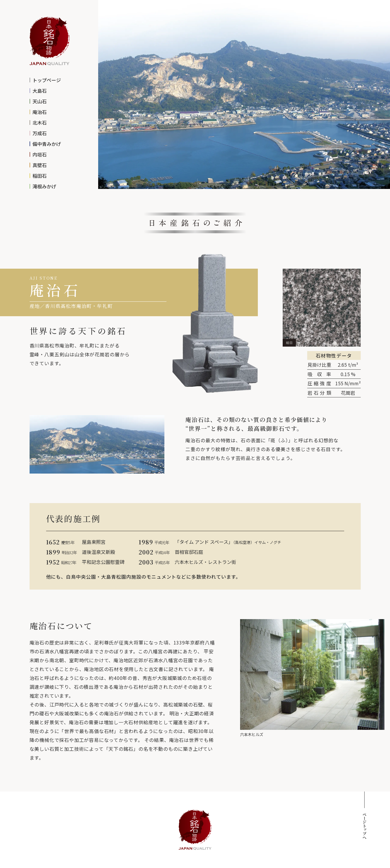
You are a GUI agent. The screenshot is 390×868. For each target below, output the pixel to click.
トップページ (47, 80)
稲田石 (40, 176)
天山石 (40, 101)
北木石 (40, 123)
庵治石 (40, 112)
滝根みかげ (44, 186)
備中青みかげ (47, 144)
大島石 (40, 91)
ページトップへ (364, 826)
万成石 (40, 133)
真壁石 (40, 165)
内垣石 (40, 154)
